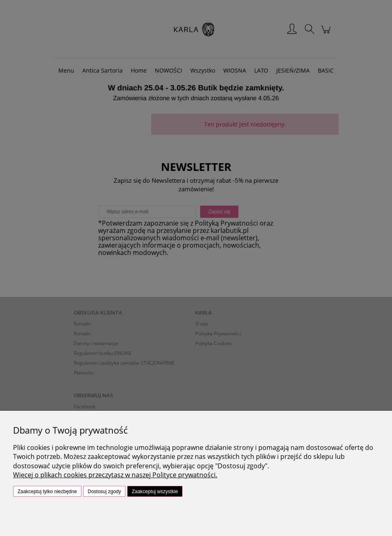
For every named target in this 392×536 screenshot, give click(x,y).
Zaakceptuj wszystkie (155, 492)
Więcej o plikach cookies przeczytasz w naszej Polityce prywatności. (115, 475)
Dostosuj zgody (104, 492)
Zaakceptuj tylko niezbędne (47, 492)
